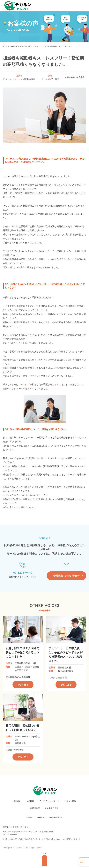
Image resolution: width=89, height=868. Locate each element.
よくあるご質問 (52, 810)
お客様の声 (35, 810)
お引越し (31, 803)
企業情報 (29, 819)
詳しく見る (23, 686)
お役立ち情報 (70, 803)
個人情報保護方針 (56, 819)
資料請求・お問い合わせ (66, 577)
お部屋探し (17, 803)
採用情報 (41, 819)
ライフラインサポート (50, 803)
